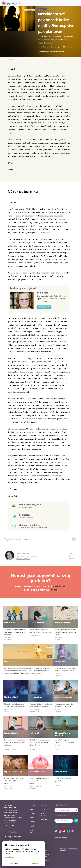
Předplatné (13, 832)
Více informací (9, 857)
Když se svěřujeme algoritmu (62, 734)
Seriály (32, 826)
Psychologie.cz (11, 3)
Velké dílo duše (61, 771)
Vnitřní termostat (62, 623)
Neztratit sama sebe (63, 697)
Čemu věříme (10, 623)
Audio (32, 813)
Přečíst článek (44, 307)
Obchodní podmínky (63, 850)
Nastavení (14, 863)
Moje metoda (10, 661)
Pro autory (43, 814)
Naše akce (31, 831)
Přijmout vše (33, 863)
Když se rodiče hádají (13, 771)
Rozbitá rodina (61, 661)
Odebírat (76, 821)
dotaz (54, 590)
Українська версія (61, 837)
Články (32, 809)
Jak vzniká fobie (11, 733)
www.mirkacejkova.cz (23, 559)
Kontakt (44, 820)
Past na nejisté (36, 697)
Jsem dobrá (42, 293)
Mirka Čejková (23, 553)
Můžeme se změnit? (38, 771)
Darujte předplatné (13, 837)
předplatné (59, 586)
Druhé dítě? (34, 733)
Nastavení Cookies (73, 849)
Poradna (33, 822)
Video (32, 817)
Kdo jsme (44, 809)
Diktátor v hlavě (11, 697)
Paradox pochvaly (37, 623)
